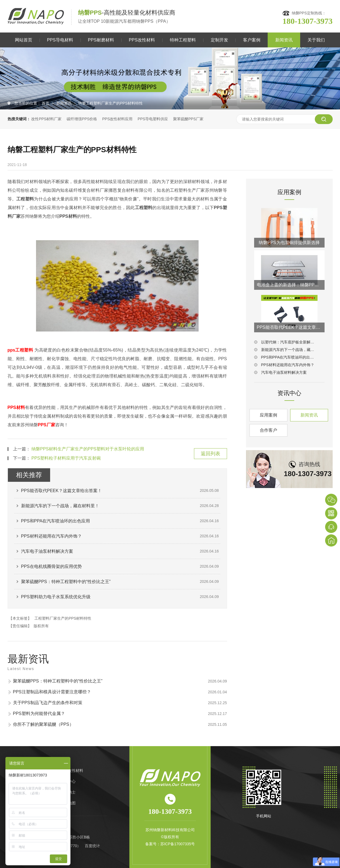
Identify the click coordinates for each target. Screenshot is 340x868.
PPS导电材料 (60, 40)
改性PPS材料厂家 (46, 119)
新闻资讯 (284, 40)
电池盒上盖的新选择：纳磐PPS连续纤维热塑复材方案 (289, 285)
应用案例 (268, 415)
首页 (46, 103)
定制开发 (219, 40)
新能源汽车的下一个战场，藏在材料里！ (60, 506)
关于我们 (316, 40)
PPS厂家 (47, 425)
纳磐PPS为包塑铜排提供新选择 (289, 243)
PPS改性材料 (142, 40)
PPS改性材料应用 (117, 119)
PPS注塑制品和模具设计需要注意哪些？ (52, 692)
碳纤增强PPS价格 (82, 119)
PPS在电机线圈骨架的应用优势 (51, 566)
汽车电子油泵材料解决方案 (47, 551)
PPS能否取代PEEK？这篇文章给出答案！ (62, 491)
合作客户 (268, 430)
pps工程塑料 (20, 350)
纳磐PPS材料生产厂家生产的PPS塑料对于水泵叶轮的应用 (88, 449)
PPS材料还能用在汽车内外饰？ (51, 536)
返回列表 (211, 454)
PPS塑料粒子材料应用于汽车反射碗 (66, 458)
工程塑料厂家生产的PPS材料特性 (63, 618)
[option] (170, 78)
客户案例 (252, 40)
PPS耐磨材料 (101, 40)
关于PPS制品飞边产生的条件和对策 (48, 703)
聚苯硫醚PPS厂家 (188, 119)
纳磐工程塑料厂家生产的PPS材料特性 (111, 103)
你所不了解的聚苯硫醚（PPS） (43, 724)
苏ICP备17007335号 (178, 844)
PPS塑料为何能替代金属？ (39, 713)
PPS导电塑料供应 (153, 119)
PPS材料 (16, 407)
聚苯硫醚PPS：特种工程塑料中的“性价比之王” (66, 582)
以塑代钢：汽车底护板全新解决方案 (289, 342)
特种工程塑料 (183, 40)
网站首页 (24, 40)
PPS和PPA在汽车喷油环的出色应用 (56, 521)
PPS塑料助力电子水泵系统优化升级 (56, 597)
